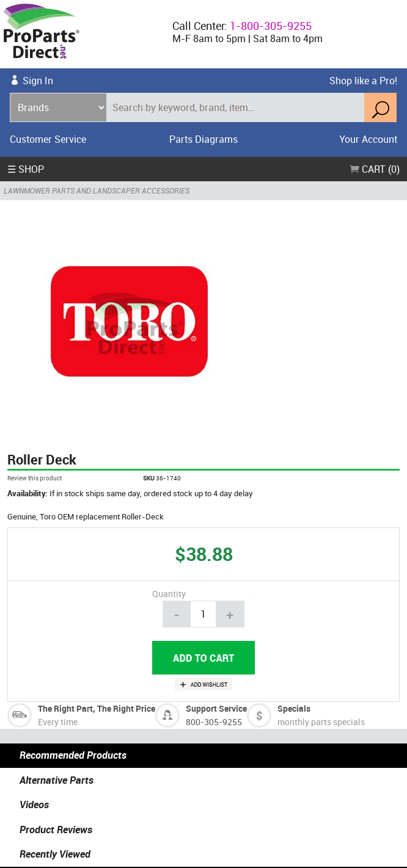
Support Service (216, 708)
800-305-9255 (214, 721)
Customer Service (48, 139)
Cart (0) (375, 168)
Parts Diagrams (204, 139)
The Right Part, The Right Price (97, 708)
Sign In (38, 81)
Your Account (368, 139)
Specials (294, 708)
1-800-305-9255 (271, 26)
